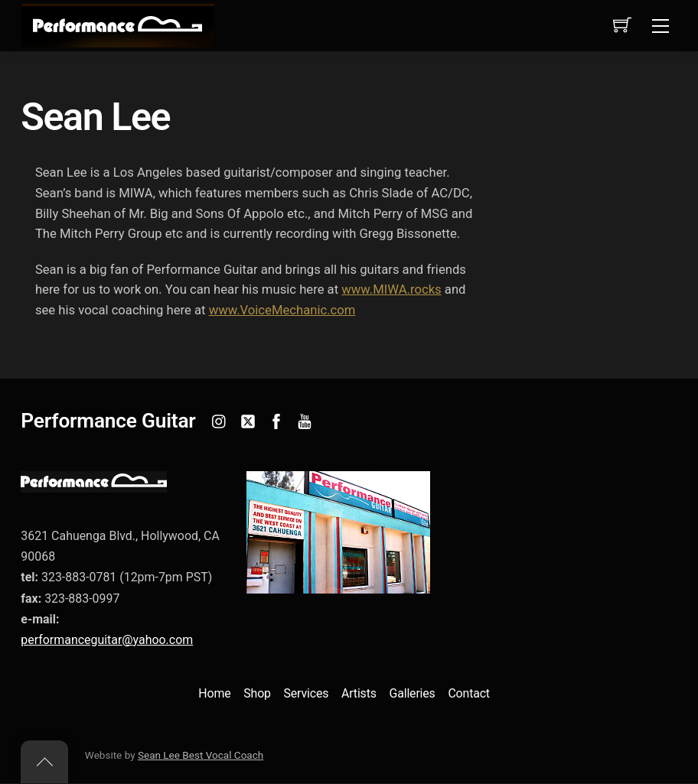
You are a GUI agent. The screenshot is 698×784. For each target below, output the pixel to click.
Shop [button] (257, 695)
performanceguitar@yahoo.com (107, 641)
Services (307, 695)
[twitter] (248, 420)
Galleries (412, 695)
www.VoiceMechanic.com (284, 311)
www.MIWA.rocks (394, 291)
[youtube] (305, 420)
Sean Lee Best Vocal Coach (201, 756)
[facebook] (276, 420)
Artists (359, 695)
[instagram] (220, 420)
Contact (469, 695)
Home (214, 695)
